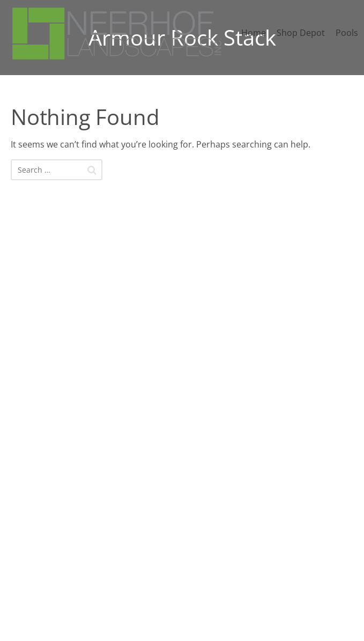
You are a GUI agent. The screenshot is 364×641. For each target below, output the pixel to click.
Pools (347, 33)
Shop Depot (301, 33)
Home (254, 33)
